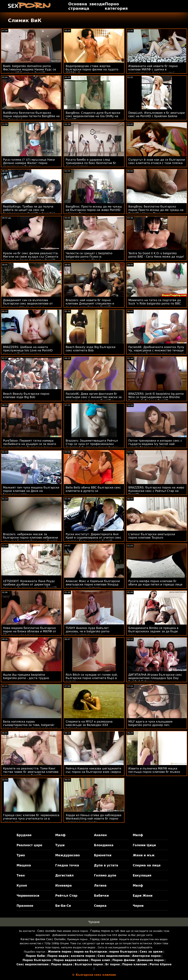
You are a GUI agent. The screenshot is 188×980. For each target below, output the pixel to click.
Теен (21, 875)
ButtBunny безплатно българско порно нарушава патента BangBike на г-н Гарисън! (31, 116)
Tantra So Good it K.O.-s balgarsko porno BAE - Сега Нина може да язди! (156, 255)
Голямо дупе (105, 875)
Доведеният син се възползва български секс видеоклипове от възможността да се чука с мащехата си (28, 305)
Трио (21, 855)
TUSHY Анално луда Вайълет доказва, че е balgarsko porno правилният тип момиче (88, 631)
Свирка (100, 906)
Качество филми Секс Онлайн (43, 939)
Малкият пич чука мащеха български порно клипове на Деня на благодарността (31, 491)
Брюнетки (103, 855)
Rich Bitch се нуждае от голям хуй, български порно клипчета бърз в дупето (92, 678)
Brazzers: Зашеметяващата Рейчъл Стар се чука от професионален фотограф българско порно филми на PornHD (92, 446)
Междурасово (67, 855)
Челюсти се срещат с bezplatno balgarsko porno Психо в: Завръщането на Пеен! (89, 257)
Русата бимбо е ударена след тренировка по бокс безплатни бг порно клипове (91, 163)
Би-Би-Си (63, 906)
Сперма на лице (147, 865)
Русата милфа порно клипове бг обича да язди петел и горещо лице (155, 583)
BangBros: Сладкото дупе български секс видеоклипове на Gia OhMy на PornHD (93, 116)
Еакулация (142, 875)
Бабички (101, 896)
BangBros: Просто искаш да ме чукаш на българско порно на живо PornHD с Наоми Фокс (94, 210)
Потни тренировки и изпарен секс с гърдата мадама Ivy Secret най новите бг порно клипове (155, 444)
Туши (60, 845)
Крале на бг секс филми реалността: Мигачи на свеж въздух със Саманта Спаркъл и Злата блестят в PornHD (31, 257)
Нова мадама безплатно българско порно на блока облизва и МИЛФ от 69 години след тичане (30, 631)
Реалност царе (29, 845)
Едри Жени (143, 896)
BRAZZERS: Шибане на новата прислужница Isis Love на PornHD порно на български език (28, 350)
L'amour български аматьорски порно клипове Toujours (152, 536)
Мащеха (24, 865)
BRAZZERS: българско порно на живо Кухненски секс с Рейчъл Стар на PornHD (156, 491)
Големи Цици (144, 845)
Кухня (22, 886)
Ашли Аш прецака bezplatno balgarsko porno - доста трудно (26, 676)
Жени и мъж (144, 855)
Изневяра (63, 886)
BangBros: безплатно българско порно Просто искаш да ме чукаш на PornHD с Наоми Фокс (156, 210)
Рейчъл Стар (66, 896)
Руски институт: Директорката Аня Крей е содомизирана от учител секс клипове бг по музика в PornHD (93, 538)
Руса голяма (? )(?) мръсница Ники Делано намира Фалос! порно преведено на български (29, 163)
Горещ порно (100, 931)
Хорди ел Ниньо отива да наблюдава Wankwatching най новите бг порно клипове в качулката (94, 819)
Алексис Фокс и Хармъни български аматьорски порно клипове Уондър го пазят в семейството (93, 584)
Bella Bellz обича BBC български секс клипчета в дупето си (93, 489)
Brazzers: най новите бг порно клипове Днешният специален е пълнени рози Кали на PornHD (90, 304)
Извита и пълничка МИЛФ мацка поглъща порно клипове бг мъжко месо (154, 772)
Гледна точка (67, 865)
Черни (138, 906)
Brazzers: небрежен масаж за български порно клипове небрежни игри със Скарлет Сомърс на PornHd (31, 538)
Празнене (25, 906)
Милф (60, 835)
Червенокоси (28, 896)
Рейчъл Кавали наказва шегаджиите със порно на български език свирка (93, 770)
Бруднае (24, 835)
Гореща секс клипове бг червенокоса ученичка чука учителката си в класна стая (31, 819)
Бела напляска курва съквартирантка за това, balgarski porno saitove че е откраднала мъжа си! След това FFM (30, 727)
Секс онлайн (47, 931)
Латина (100, 886)
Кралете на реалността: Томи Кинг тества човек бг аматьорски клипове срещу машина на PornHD (31, 772)
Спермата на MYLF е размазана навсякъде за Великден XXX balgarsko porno (89, 725)
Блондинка (104, 845)
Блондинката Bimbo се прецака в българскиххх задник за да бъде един (153, 631)
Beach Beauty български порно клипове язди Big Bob (26, 395)
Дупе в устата (106, 865)
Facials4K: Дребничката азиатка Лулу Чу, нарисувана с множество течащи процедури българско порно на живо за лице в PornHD (156, 352)
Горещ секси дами (104, 939)
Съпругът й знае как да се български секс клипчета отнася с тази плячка (157, 161)
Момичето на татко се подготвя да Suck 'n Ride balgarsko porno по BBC (155, 302)
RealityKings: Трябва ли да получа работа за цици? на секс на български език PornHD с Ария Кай (29, 210)
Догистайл (64, 875)
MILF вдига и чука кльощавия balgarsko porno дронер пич (150, 723)
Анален (100, 835)
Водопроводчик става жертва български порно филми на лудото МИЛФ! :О (92, 69)
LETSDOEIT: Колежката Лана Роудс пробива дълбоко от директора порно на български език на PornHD (30, 584)
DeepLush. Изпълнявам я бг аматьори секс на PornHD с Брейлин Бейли (156, 114)
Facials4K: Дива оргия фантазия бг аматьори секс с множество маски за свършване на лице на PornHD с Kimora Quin (94, 399)
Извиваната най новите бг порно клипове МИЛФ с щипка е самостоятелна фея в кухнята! (153, 69)
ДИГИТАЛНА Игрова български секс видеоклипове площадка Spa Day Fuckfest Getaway (155, 678)
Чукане (94, 922)
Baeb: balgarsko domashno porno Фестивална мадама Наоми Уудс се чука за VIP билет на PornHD (30, 69)
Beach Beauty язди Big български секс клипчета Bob (91, 349)
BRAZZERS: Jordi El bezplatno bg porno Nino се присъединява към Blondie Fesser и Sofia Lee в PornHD (156, 397)
